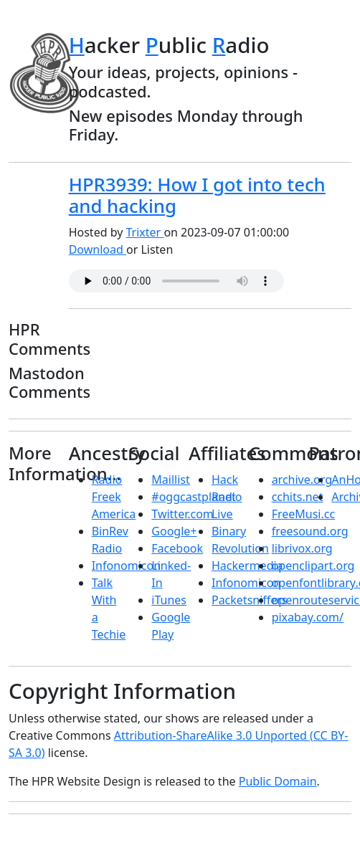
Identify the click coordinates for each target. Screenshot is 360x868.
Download (98, 249)
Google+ (174, 531)
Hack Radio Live (227, 497)
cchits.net (298, 497)
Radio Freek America (114, 497)
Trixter (145, 232)
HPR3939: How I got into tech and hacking (197, 196)
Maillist (170, 480)
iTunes (169, 600)
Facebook (177, 548)
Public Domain (278, 781)
